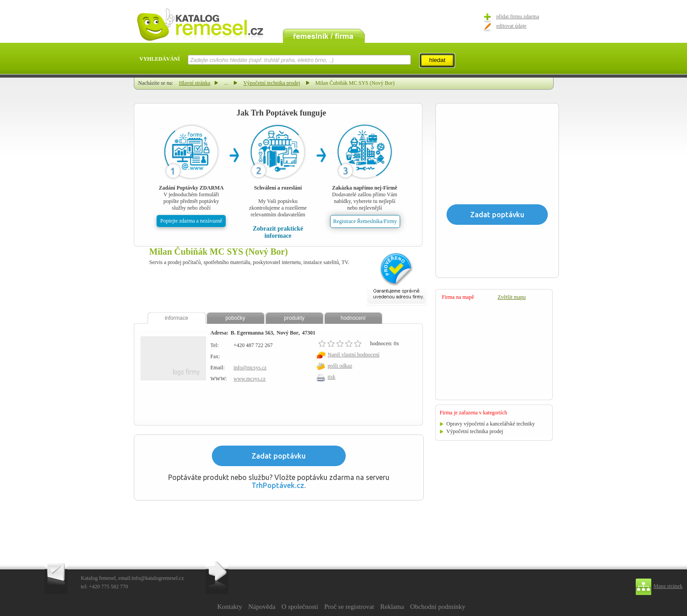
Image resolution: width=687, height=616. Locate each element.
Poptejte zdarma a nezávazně (191, 221)
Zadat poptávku (279, 456)
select (410, 60)
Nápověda (262, 607)
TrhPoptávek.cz (278, 485)
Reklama (392, 607)
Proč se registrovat (349, 607)
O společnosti (300, 607)
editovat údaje (512, 26)
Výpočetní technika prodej (271, 83)
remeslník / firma (324, 35)
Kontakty (230, 607)
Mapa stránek (668, 586)
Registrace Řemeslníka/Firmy (365, 221)
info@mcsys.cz (250, 368)
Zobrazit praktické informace (278, 232)
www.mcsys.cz (250, 379)
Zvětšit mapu (511, 297)
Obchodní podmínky (438, 607)
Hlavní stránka (195, 83)
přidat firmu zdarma (518, 17)
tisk (332, 377)
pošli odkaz (340, 366)
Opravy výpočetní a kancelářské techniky (491, 424)
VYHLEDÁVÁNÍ (160, 59)
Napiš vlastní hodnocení (354, 355)
